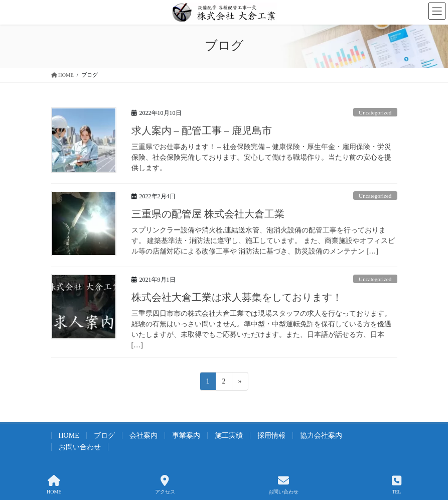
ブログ (104, 435)
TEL (397, 484)
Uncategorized (375, 112)
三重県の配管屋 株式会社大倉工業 (208, 214)
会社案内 (143, 435)
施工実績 (229, 435)
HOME (69, 435)
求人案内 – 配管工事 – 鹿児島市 (202, 131)
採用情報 (271, 435)
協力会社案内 (321, 435)
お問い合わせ (80, 447)
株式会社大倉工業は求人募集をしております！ (237, 297)
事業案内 (186, 435)
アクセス (165, 484)
